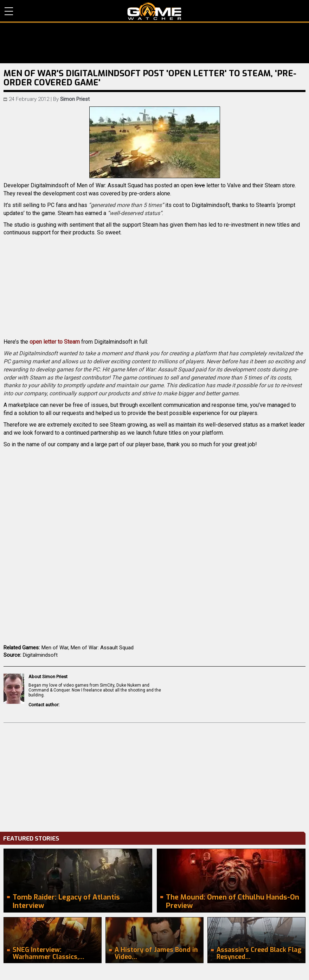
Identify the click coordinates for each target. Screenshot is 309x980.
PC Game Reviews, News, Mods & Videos (154, 11)
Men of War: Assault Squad (102, 648)
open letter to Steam (55, 342)
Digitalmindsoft (40, 655)
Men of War (55, 648)
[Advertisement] (154, 775)
